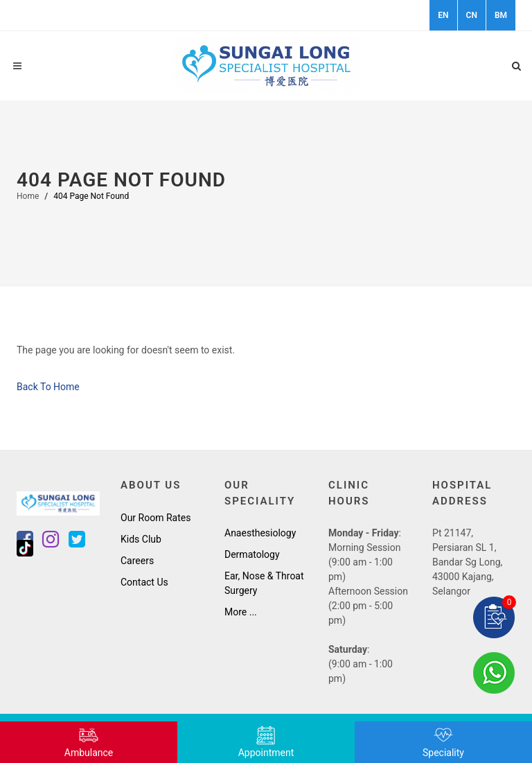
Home (28, 196)
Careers (137, 561)
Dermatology (252, 554)
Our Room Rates (156, 518)
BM (501, 15)
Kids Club (141, 539)
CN (472, 15)
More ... (241, 612)
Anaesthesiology (260, 533)
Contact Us (144, 582)
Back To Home (48, 387)
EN (443, 15)
